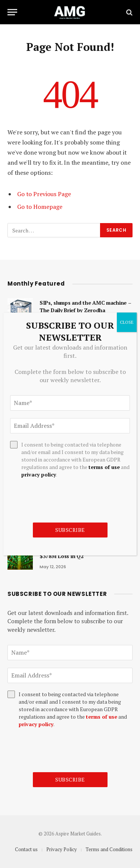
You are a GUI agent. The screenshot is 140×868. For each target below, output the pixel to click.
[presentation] (64, 750)
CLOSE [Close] (127, 322)
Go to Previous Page (44, 194)
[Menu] (12, 12)
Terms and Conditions (109, 849)
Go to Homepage (40, 207)
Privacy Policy (62, 849)
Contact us (26, 849)
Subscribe (70, 779)
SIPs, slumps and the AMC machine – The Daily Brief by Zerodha (85, 306)
